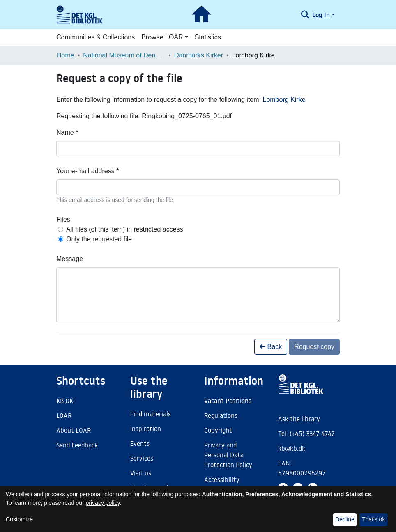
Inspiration (146, 429)
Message (70, 259)
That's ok (373, 519)
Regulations (221, 415)
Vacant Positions (228, 401)
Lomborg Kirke (284, 100)
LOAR (64, 415)
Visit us (141, 473)
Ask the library (299, 419)
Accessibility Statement (222, 484)
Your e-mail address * (87, 171)
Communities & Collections (96, 37)
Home (66, 55)
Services (142, 458)
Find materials (151, 414)
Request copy (314, 347)
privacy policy (103, 503)
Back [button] (271, 347)
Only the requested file (99, 239)
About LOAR (74, 430)
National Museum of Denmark (124, 55)
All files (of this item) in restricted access (125, 229)
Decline (345, 519)
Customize (19, 519)
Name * (67, 132)
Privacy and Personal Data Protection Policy (228, 455)
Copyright (218, 430)
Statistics (208, 37)
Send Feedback (77, 445)
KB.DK (65, 401)
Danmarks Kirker (199, 55)
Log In (321, 15)
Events (140, 443)
